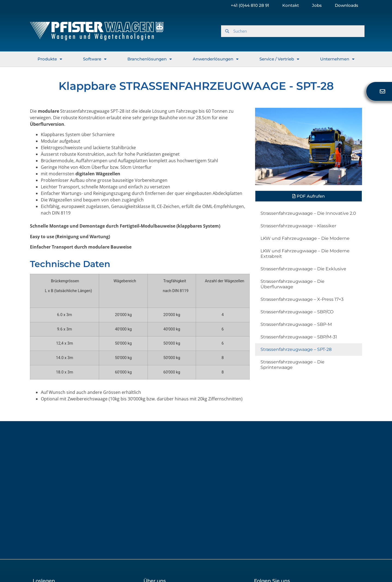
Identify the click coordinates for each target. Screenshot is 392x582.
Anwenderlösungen (216, 59)
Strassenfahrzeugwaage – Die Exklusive (303, 269)
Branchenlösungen (150, 59)
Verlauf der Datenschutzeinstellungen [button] (182, 543)
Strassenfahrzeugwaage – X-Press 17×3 (302, 299)
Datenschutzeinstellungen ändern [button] (68, 543)
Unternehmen (337, 59)
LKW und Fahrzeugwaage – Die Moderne (305, 238)
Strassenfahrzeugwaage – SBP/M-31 (299, 337)
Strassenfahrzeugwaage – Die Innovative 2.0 (308, 213)
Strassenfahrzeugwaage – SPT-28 (296, 349)
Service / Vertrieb (279, 59)
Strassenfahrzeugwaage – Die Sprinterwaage (293, 365)
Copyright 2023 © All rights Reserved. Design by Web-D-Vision (306, 565)
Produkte (50, 59)
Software (95, 59)
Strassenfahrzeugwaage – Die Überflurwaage (293, 284)
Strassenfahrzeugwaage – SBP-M (296, 324)
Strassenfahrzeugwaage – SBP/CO (297, 312)
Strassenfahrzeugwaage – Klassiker (298, 226)
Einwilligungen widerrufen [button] (281, 543)
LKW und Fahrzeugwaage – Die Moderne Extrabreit (305, 254)
